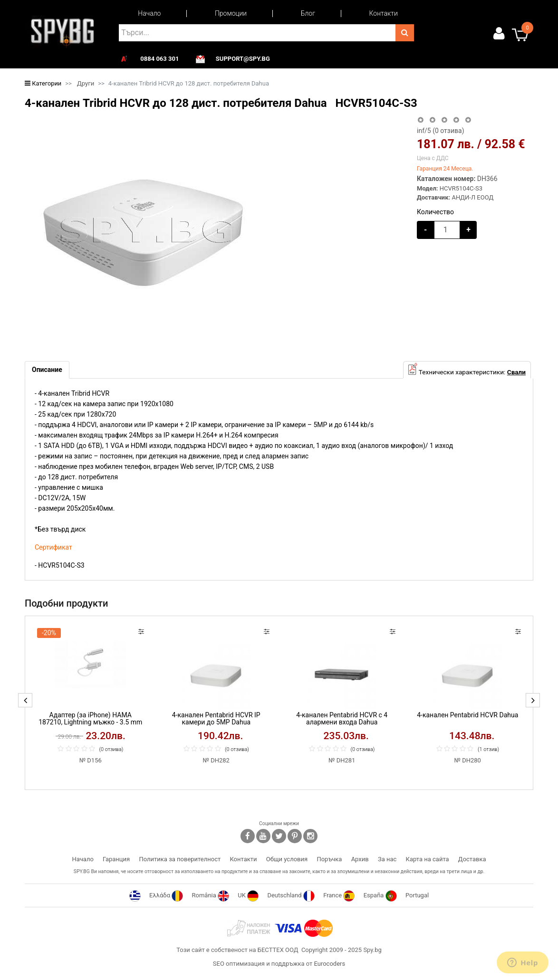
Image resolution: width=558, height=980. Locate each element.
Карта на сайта (428, 859)
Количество (435, 212)
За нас (387, 859)
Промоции (231, 13)
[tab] (47, 370)
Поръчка (329, 859)
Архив (360, 859)
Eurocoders (329, 964)
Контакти (384, 13)
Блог (308, 13)
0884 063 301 (159, 59)
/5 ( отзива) (441, 131)
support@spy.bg (243, 59)
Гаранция (116, 859)
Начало (149, 13)
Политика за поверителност (180, 859)
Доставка (472, 859)
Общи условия (287, 859)
